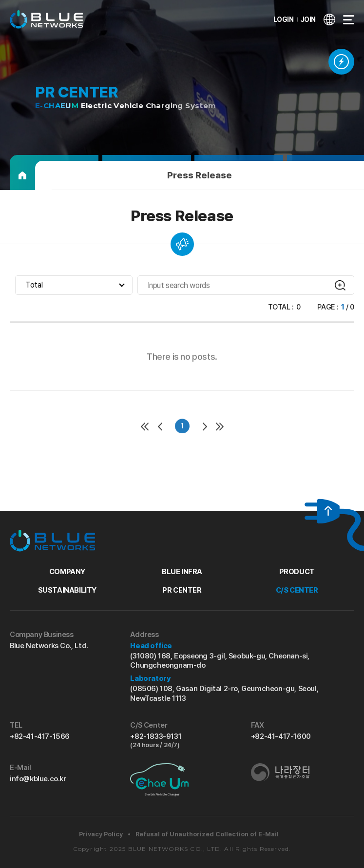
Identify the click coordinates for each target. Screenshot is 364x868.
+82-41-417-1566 (40, 736)
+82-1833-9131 (182, 741)
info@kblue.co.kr (38, 779)
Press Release (200, 175)
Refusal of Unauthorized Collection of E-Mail (207, 834)
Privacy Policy (101, 834)
